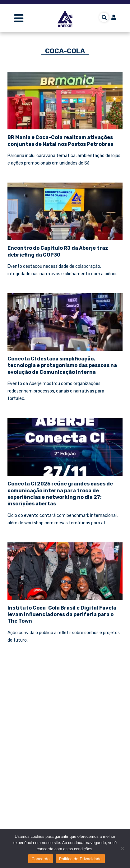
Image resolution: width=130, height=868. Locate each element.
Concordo (40, 859)
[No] (122, 848)
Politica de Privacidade (80, 859)
